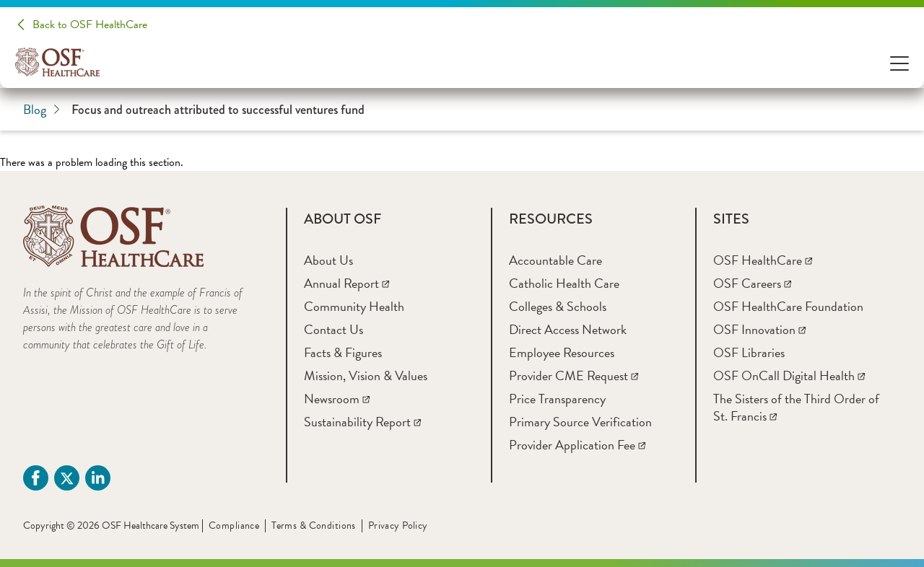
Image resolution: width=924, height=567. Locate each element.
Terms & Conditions (314, 526)
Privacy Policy (398, 526)
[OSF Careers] (752, 283)
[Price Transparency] (557, 399)
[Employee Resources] (562, 352)
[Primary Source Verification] (580, 422)
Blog (42, 110)
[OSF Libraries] (749, 352)
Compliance (234, 526)
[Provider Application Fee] (577, 445)
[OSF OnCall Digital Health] (789, 375)
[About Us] (328, 260)
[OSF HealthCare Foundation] (788, 306)
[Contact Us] (334, 329)
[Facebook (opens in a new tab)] (36, 478)
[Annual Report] (346, 283)
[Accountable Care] (555, 260)
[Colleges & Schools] (558, 306)
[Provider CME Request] (574, 375)
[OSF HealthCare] (763, 260)
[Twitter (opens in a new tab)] (67, 478)
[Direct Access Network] (568, 329)
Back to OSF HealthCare (90, 25)
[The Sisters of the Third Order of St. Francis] (796, 407)
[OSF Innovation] (759, 329)
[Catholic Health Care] (564, 283)
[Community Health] (354, 306)
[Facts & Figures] (343, 352)
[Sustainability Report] (362, 422)
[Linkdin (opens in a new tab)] (98, 478)
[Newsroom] (337, 399)
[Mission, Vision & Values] (366, 375)
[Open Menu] (899, 62)
